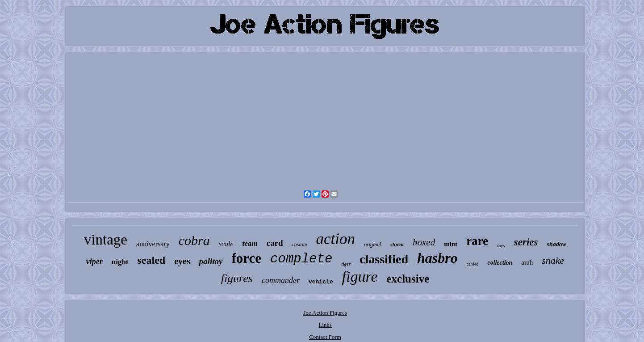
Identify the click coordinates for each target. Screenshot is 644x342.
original (373, 245)
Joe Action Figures (325, 313)
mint (451, 244)
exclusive (408, 279)
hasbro (437, 258)
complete (301, 259)
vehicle (321, 282)
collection (500, 263)
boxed (424, 242)
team (250, 243)
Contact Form (325, 337)
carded (473, 264)
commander (281, 280)
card (275, 243)
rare (477, 241)
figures (237, 278)
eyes (182, 261)
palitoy (211, 261)
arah (527, 262)
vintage (106, 240)
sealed (152, 260)
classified (384, 259)
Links (325, 325)
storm (397, 244)
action (335, 239)
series (526, 242)
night (120, 262)
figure (360, 277)
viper (94, 262)
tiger (346, 264)
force (247, 258)
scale (226, 244)
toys (501, 245)
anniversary (153, 244)
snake (553, 260)
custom (299, 245)
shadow (557, 244)
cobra (194, 240)
